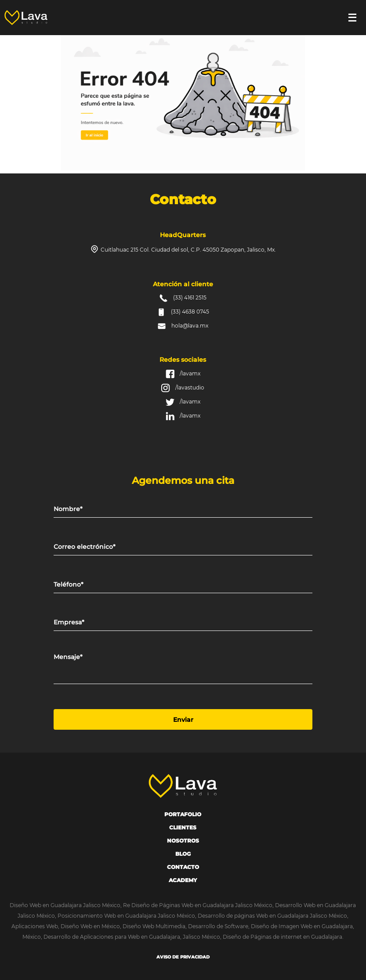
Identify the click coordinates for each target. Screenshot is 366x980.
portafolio (183, 814)
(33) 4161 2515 (190, 297)
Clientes (183, 827)
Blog (183, 854)
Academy (183, 880)
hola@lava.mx (190, 326)
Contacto (183, 867)
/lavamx (190, 373)
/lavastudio (190, 387)
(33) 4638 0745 (190, 312)
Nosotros (183, 841)
